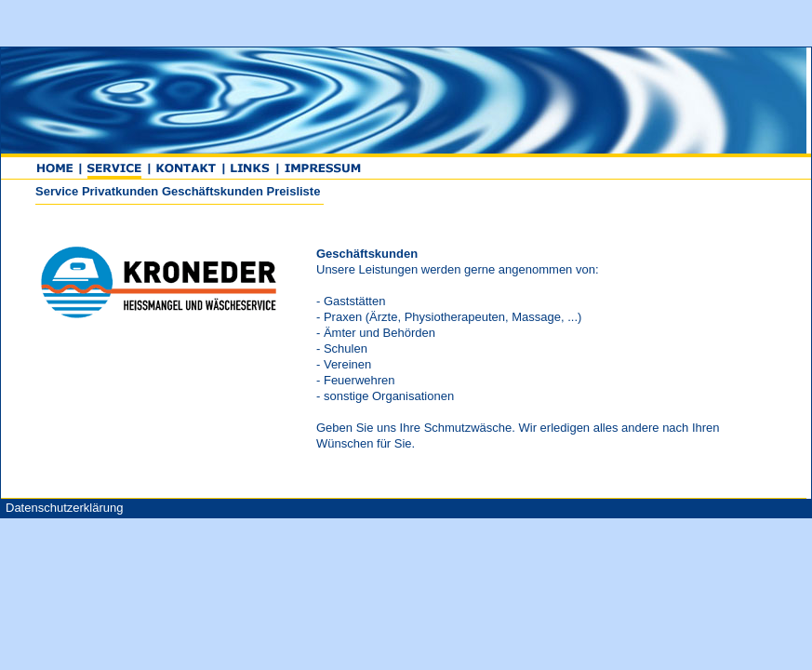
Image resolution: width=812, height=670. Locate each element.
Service (57, 191)
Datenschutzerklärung (64, 508)
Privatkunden (120, 191)
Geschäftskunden (213, 191)
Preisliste (294, 191)
